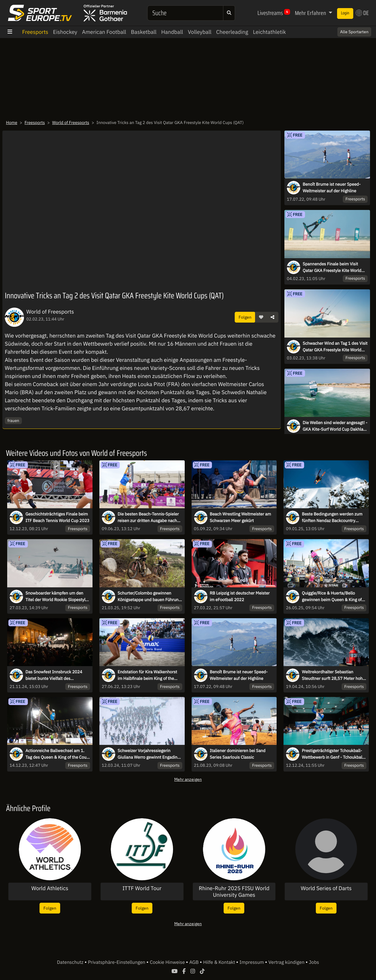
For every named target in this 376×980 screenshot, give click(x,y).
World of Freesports (71, 123)
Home (12, 123)
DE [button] (362, 13)
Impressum (252, 962)
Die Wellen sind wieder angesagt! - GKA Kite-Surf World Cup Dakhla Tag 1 (335, 426)
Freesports (35, 32)
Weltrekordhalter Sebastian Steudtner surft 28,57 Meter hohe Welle (333, 675)
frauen (13, 421)
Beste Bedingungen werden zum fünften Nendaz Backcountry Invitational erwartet (332, 518)
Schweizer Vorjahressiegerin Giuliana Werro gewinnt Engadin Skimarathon (148, 754)
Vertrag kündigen (287, 962)
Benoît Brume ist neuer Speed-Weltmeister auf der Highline (332, 187)
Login (345, 13)
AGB (194, 962)
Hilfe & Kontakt (220, 962)
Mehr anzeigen (188, 779)
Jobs (314, 962)
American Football (104, 32)
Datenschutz (71, 962)
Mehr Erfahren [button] (311, 13)
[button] (261, 317)
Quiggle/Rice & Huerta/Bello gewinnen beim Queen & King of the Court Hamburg (332, 597)
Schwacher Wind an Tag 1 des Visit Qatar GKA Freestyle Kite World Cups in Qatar (335, 347)
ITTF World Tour (142, 888)
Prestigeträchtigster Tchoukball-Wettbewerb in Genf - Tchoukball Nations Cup (333, 754)
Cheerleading (232, 32)
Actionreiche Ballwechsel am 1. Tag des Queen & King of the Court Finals (57, 754)
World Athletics (50, 888)
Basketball (144, 32)
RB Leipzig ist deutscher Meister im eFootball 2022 (240, 596)
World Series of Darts (326, 888)
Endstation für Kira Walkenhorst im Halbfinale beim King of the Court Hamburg (147, 675)
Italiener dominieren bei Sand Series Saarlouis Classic (238, 754)
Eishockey (65, 32)
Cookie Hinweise (168, 962)
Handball (172, 32)
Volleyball (200, 32)
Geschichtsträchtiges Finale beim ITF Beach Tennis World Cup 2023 (57, 517)
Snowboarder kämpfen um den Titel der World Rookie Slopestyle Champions (57, 597)
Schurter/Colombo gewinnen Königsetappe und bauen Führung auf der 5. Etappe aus (149, 597)
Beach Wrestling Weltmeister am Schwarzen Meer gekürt (241, 517)
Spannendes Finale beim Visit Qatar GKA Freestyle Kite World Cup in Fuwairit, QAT (332, 267)
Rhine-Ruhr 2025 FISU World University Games (234, 891)
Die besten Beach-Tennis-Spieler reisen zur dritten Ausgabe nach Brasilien (148, 518)
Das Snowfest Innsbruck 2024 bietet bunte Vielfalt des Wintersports (54, 675)
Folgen (245, 317)
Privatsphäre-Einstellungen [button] (117, 962)
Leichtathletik (269, 32)
